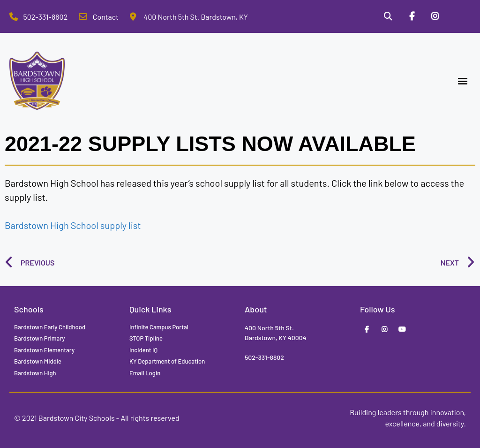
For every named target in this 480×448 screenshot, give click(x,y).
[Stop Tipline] (459, 16)
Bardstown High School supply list (73, 225)
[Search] (388, 16)
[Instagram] (435, 16)
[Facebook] (412, 16)
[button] (463, 81)
